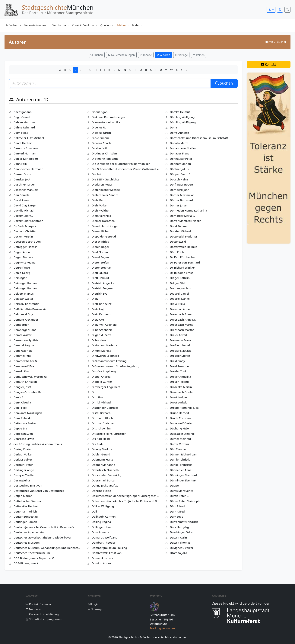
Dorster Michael (180, 231)
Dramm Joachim (181, 288)
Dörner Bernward (181, 200)
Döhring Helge (101, 491)
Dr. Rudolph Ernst (181, 273)
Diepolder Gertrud (104, 236)
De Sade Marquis (25, 226)
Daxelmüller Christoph (28, 221)
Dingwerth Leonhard (105, 356)
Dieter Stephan (102, 267)
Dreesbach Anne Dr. (183, 319)
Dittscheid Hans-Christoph (109, 434)
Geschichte (59, 25)
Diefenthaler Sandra (105, 195)
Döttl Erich (177, 252)
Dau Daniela (22, 195)
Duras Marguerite (182, 491)
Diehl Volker (100, 205)
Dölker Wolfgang (103, 506)
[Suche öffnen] (287, 10)
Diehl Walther (101, 210)
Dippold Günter (102, 382)
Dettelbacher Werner (27, 501)
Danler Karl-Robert (26, 159)
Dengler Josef (22, 387)
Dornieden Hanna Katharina (188, 210)
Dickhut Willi (100, 148)
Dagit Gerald (22, 117)
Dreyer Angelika (180, 377)
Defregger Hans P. (25, 247)
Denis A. (19, 397)
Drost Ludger (179, 397)
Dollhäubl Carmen (104, 516)
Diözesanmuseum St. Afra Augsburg (115, 366)
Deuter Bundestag (26, 516)
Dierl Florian (100, 252)
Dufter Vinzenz (180, 444)
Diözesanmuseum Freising (109, 361)
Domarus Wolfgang (104, 537)
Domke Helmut (180, 112)
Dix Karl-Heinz (101, 439)
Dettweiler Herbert (26, 506)
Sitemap (95, 609)
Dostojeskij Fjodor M (183, 236)
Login (93, 604)
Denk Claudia (22, 402)
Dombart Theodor (103, 542)
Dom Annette (100, 532)
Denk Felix (20, 408)
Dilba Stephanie (102, 330)
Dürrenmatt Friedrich (184, 522)
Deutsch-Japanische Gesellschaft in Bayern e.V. (44, 527)
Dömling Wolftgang (183, 122)
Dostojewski (178, 241)
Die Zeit (97, 174)
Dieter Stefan (100, 262)
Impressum (35, 609)
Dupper (175, 485)
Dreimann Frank (181, 340)
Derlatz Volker (23, 459)
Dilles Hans (99, 340)
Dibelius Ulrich (101, 133)
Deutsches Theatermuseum (32, 553)
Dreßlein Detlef (180, 345)
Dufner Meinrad (180, 439)
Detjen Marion (23, 496)
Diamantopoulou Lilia (106, 122)
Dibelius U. (99, 127)
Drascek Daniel (180, 299)
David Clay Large (25, 205)
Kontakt (269, 64)
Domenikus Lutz (102, 558)
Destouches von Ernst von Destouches (39, 491)
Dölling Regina (101, 522)
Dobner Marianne (103, 465)
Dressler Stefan (180, 356)
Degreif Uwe (22, 267)
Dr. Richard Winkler (182, 267)
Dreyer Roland (179, 382)
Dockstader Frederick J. (107, 475)
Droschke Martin (181, 387)
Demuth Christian (25, 382)
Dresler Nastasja (181, 351)
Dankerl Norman (25, 153)
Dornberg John (180, 190)
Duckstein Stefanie (182, 434)
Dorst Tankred (179, 226)
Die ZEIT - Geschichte (105, 179)
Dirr (94, 392)
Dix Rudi (97, 444)
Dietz (95, 299)
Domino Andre (101, 563)
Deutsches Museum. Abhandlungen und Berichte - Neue (51, 548)
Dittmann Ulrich (102, 418)
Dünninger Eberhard (183, 475)
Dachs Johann (23, 112)
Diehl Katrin (99, 200)
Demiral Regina (24, 345)
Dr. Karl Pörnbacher (183, 257)
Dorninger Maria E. (182, 216)
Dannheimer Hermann (28, 169)
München (13, 25)
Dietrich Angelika (103, 283)
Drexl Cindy (177, 361)
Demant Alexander (26, 319)
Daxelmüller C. (23, 216)
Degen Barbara (24, 257)
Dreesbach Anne (181, 314)
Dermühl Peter (23, 465)
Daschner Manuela (26, 190)
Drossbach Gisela (181, 392)
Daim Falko (21, 133)
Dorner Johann (180, 205)
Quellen (106, 25)
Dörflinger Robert (182, 184)
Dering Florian (23, 449)
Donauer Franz (180, 153)
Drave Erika (177, 304)
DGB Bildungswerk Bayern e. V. (34, 558)
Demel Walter (23, 335)
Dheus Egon (100, 112)
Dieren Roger (100, 247)
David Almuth (23, 200)
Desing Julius (22, 480)
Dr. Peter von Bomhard (185, 262)
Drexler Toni (178, 371)
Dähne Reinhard (24, 127)
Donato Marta (179, 143)
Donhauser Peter (181, 159)
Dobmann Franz (102, 459)
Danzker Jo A (22, 179)
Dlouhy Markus (102, 449)
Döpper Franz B (180, 174)
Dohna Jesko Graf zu (105, 485)
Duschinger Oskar (182, 532)
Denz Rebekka (23, 418)
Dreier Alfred (178, 335)
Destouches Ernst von (28, 485)
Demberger (21, 325)
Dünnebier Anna (181, 470)
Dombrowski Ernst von (107, 553)
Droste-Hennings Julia (184, 408)
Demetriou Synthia (26, 340)
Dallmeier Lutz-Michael (29, 138)
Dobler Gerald (101, 454)
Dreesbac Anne (180, 309)
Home (269, 42)
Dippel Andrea (101, 377)
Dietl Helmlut (100, 278)
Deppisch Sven (23, 434)
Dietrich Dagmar (103, 288)
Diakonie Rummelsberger (108, 117)
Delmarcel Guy (23, 314)
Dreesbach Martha (182, 330)
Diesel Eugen (100, 257)
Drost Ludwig (179, 402)
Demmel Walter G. (26, 361)
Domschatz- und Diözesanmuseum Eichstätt (199, 138)
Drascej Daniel (179, 293)
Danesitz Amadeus (26, 148)
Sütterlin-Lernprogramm (44, 619)
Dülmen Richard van (183, 454)
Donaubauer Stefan (183, 148)
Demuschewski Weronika (30, 377)
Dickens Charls (101, 143)
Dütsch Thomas (180, 542)
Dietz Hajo (98, 309)
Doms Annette (179, 133)
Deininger (20, 278)
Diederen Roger (102, 184)
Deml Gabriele (23, 351)
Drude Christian (180, 418)
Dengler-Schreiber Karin (29, 392)
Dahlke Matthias (24, 122)
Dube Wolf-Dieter (181, 423)
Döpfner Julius (179, 169)
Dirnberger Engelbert (106, 387)
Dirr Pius (97, 397)
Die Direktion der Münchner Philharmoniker (121, 164)
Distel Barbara (101, 413)
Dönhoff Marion (180, 164)
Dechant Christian (25, 231)
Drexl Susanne (179, 366)
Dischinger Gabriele (105, 408)
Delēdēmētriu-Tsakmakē (30, 309)
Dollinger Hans (101, 527)
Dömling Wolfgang (182, 117)
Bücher (122, 25)
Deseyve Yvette (24, 475)
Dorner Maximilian (182, 195)
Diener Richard (101, 231)
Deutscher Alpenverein (29, 532)
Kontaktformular (38, 604)
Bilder (136, 25)
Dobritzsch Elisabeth (105, 470)
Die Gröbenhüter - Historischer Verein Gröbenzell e (125, 169)
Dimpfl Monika (101, 351)
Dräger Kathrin (180, 278)
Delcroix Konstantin (27, 304)
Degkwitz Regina (25, 262)
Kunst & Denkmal (84, 25)
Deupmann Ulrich (25, 511)
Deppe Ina (20, 428)
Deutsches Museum (27, 542)
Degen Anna (22, 252)
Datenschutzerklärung (42, 614)
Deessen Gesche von (27, 241)
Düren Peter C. (179, 496)
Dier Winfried (100, 241)
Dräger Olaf (178, 283)
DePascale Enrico (25, 423)
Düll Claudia (178, 449)
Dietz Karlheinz (102, 304)
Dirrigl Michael (101, 402)
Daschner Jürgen (25, 184)
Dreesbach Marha (182, 325)
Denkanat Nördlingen (28, 413)
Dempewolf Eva (24, 366)
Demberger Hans (25, 330)
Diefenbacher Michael (106, 190)
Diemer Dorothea (103, 221)
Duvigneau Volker (182, 548)
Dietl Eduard (100, 273)
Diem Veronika (101, 216)
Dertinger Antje (24, 470)
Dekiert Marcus (24, 293)
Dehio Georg (22, 273)
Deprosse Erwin (24, 439)
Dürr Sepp (177, 516)
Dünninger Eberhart (183, 480)
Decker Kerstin (23, 236)
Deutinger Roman (25, 522)
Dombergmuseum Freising (109, 548)
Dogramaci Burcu (103, 480)
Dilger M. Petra (102, 335)
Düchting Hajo (179, 428)
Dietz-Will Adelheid (104, 325)
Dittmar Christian (103, 423)
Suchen (224, 83)
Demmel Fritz (22, 356)
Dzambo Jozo (178, 553)
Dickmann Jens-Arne (105, 159)
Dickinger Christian (104, 153)
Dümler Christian (181, 459)
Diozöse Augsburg (104, 371)
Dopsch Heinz (179, 179)
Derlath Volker (23, 454)
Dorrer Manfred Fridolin (186, 221)
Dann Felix (21, 164)
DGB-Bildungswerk (26, 563)
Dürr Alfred (177, 506)
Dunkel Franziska (181, 465)
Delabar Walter (23, 299)
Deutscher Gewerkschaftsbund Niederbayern (43, 537)
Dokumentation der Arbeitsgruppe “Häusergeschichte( (128, 496)
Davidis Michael (24, 210)
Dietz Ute (98, 319)
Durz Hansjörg (179, 527)
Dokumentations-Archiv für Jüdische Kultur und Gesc (126, 501)
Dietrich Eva (100, 293)
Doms (174, 127)
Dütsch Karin (178, 537)
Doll (94, 511)
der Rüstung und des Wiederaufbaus (38, 444)
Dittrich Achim (101, 428)
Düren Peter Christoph (185, 501)
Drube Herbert (180, 413)
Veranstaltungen (35, 25)
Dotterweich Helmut (183, 247)
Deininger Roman (25, 283)
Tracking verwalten (162, 628)
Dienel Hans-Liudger (105, 226)
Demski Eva (21, 371)
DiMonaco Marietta (104, 345)
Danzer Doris (22, 174)
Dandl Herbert (23, 143)
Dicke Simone (101, 138)
